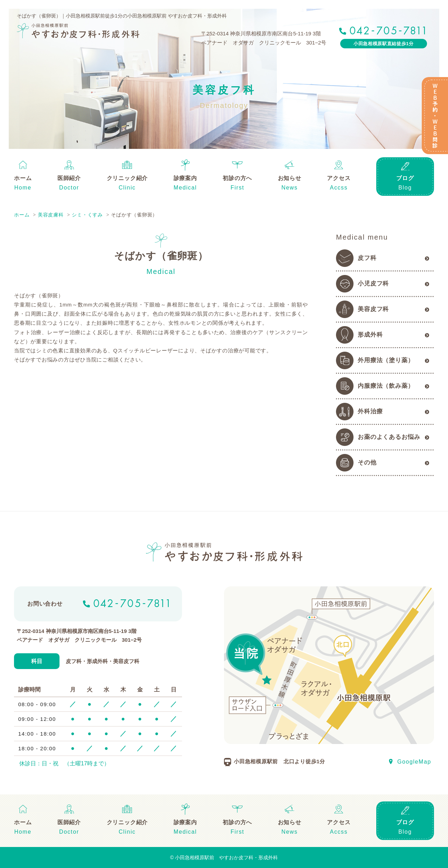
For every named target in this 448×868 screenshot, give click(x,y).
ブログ (405, 178)
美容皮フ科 (373, 309)
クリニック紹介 (127, 178)
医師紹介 (69, 178)
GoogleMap (414, 762)
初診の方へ (237, 178)
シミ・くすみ (87, 215)
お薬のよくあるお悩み (389, 437)
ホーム (23, 178)
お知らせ (290, 178)
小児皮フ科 (373, 284)
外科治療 (370, 411)
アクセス (339, 178)
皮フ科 (367, 258)
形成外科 (370, 335)
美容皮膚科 (51, 215)
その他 (367, 463)
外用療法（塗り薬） (386, 360)
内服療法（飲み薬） (386, 386)
